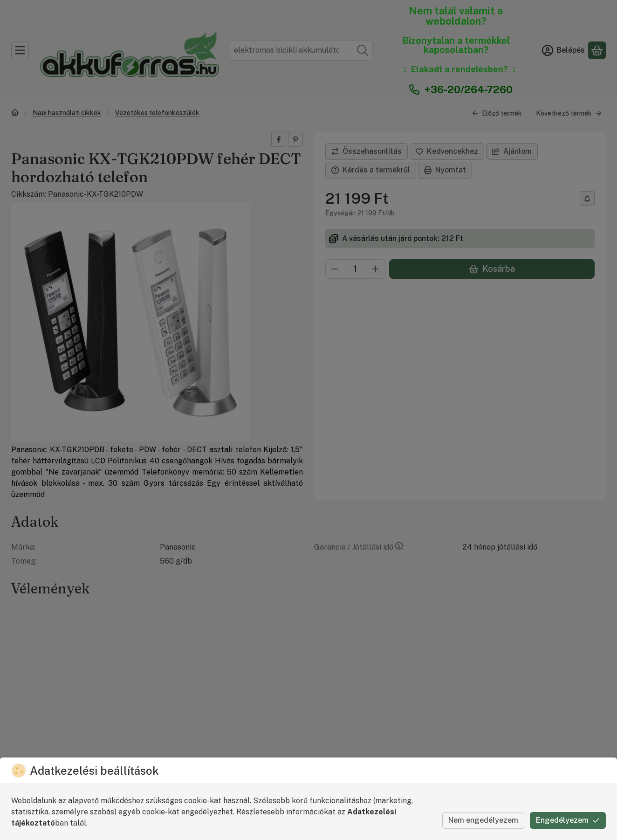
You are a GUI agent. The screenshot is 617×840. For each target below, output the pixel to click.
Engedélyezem (568, 820)
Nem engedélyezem (483, 820)
